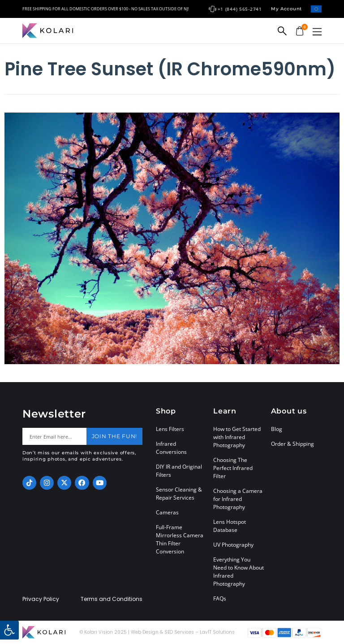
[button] (317, 32)
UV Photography (233, 545)
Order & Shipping (292, 444)
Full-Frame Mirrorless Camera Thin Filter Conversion (180, 539)
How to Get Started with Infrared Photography (237, 437)
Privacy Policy (41, 599)
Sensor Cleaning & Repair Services (179, 494)
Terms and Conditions (112, 599)
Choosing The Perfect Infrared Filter (233, 468)
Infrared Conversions (171, 448)
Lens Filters (170, 429)
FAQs (220, 598)
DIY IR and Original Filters (179, 471)
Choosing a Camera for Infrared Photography (238, 499)
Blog (277, 429)
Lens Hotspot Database (230, 526)
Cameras (167, 512)
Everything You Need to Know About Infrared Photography (239, 572)
